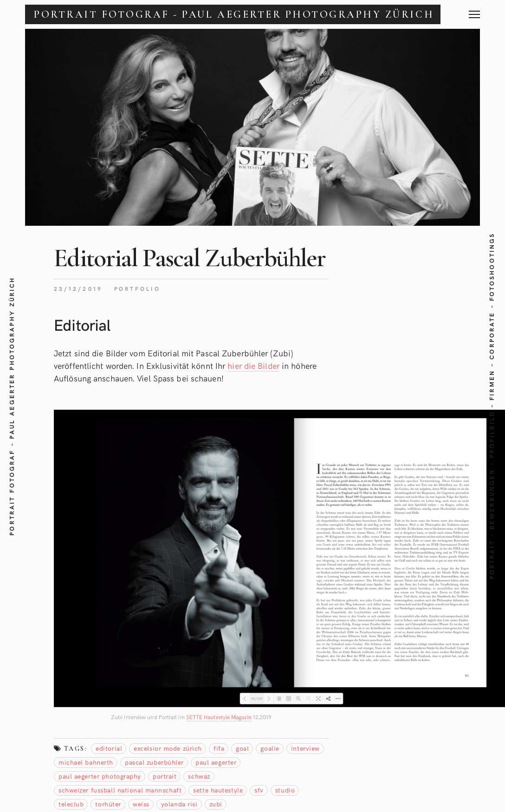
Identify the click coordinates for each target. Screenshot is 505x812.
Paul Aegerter (216, 762)
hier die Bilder (253, 365)
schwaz (199, 776)
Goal (242, 748)
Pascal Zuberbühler (154, 762)
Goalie (270, 748)
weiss (141, 804)
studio (285, 790)
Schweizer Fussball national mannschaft (120, 790)
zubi (216, 804)
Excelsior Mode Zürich (168, 748)
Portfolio (137, 288)
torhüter (108, 804)
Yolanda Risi (179, 804)
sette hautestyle (218, 790)
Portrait (165, 776)
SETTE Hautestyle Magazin (219, 717)
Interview (305, 748)
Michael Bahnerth (86, 762)
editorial (109, 748)
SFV (259, 790)
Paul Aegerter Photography (100, 776)
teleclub (71, 804)
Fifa (219, 748)
